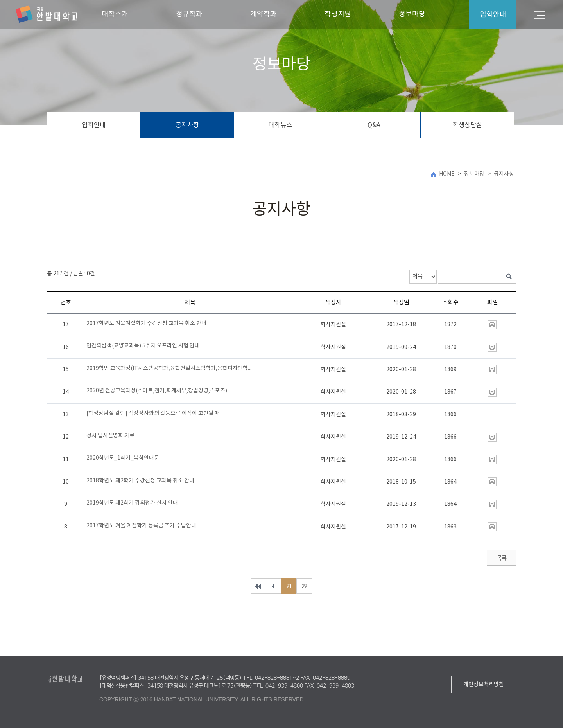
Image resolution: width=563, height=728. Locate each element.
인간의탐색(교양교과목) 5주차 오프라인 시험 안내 (143, 346)
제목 (190, 303)
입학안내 (94, 125)
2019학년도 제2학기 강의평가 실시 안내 (132, 503)
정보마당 (412, 14)
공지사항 (187, 125)
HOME (447, 174)
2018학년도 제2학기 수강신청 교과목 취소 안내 (140, 481)
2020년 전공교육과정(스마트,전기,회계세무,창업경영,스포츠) (157, 391)
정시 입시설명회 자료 (110, 436)
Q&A (374, 125)
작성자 (333, 303)
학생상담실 (467, 125)
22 (304, 586)
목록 (501, 558)
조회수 (450, 303)
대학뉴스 (280, 125)
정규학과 (189, 14)
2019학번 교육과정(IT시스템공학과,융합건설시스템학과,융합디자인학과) (170, 368)
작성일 (401, 303)
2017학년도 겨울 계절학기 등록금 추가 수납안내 (141, 526)
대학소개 (115, 14)
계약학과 (264, 14)
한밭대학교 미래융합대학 (47, 14)
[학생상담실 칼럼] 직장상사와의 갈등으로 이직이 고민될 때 (153, 413)
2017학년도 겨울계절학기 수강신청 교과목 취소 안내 (146, 324)
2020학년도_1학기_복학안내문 (123, 458)
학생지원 (338, 14)
